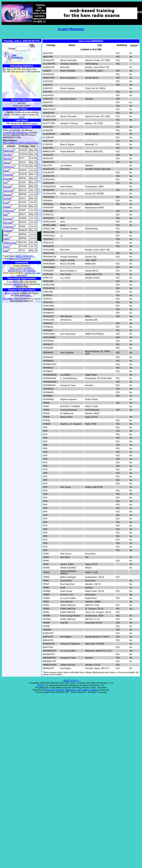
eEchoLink (9, 190)
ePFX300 (8, 222)
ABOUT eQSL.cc (71, 681)
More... (30, 295)
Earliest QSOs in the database (22, 270)
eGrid (6, 202)
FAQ (14, 55)
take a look (18, 284)
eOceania (8, 218)
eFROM (7, 198)
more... (35, 124)
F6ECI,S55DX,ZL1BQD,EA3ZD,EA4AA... (22, 143)
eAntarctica (9, 166)
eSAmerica (9, 226)
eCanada (8, 178)
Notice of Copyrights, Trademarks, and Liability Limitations (72, 690)
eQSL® (41, 685)
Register (77, 29)
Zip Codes (7, 299)
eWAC (7, 238)
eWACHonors (10, 242)
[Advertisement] (22, 86)
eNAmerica (9, 210)
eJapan (7, 206)
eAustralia (8, 174)
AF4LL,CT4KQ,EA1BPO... (22, 268)
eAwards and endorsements (16, 133)
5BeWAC (8, 154)
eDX (6, 182)
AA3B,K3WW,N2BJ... (25, 256)
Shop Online (10, 293)
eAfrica (7, 162)
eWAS (7, 247)
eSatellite (8, 230)
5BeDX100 (9, 150)
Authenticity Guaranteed (20, 258)
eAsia (6, 170)
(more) (22, 117)
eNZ (6, 214)
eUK (6, 234)
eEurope (8, 194)
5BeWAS (8, 158)
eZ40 (6, 250)
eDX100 (7, 186)
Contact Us (18, 57)
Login (63, 29)
